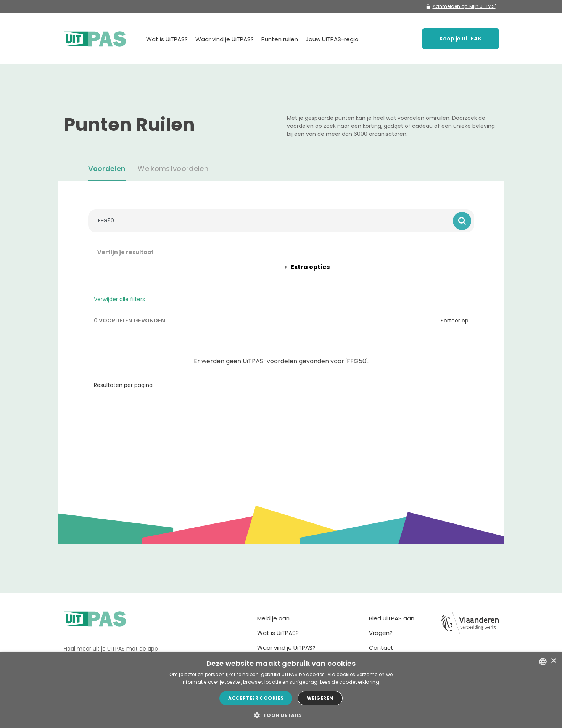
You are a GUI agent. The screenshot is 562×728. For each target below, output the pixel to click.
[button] (281, 715)
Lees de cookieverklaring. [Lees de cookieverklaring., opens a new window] (350, 682)
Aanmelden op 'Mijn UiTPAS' (461, 6)
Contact (381, 648)
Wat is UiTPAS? (167, 39)
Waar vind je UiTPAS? (225, 39)
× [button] (553, 661)
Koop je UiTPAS (460, 39)
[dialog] (281, 690)
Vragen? (381, 633)
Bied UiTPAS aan (392, 618)
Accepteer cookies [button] (256, 698)
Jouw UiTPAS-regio (332, 39)
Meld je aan (273, 618)
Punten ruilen (280, 39)
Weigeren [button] (320, 698)
